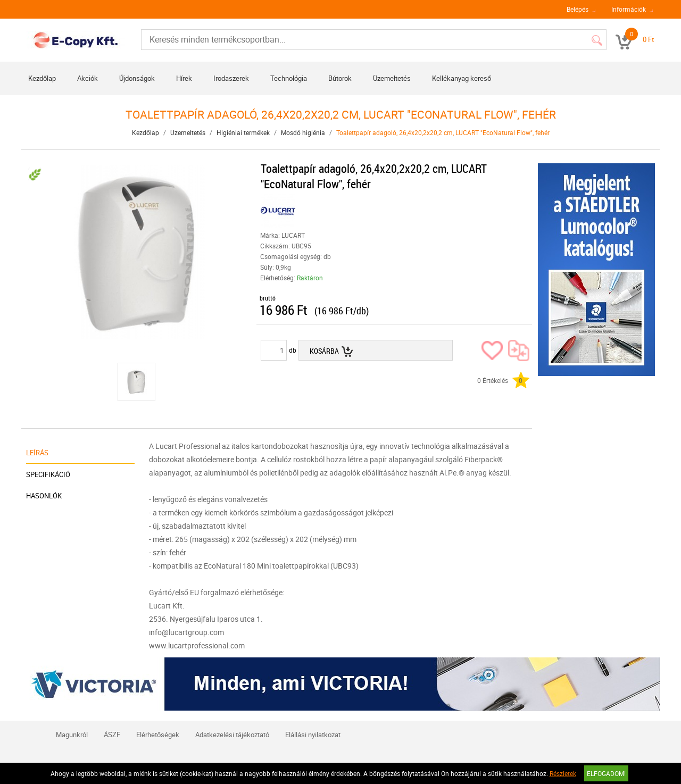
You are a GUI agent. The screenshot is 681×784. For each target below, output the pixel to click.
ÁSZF (112, 735)
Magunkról (72, 735)
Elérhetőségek (158, 735)
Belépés (578, 9)
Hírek (184, 78)
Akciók (88, 78)
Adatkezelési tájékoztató (232, 735)
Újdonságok (137, 78)
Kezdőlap (42, 78)
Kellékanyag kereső (462, 78)
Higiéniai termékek (243, 132)
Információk (629, 9)
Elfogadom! (606, 773)
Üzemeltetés (392, 78)
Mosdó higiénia (303, 132)
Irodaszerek (231, 78)
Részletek (563, 773)
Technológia (289, 78)
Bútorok (340, 78)
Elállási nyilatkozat (313, 735)
